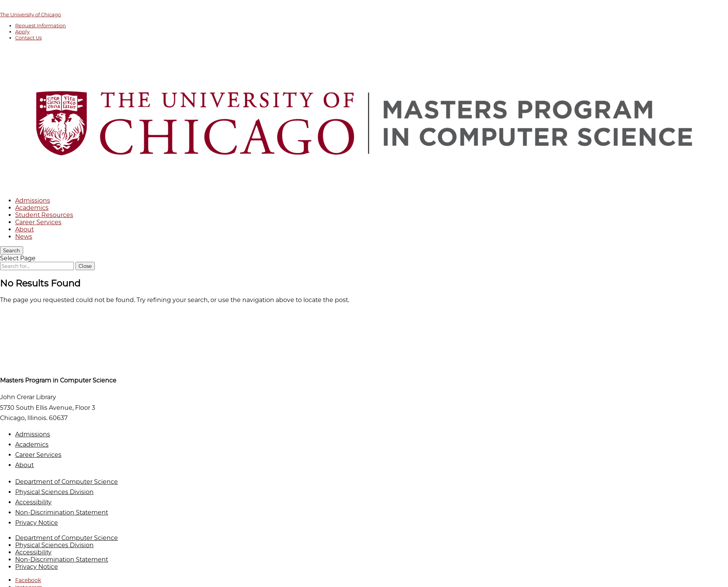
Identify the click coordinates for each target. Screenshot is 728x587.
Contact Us (28, 38)
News (24, 237)
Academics (32, 208)
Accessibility (33, 502)
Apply (22, 31)
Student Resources (44, 215)
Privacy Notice (37, 523)
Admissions (33, 201)
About (24, 229)
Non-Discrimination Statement (62, 512)
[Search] (12, 250)
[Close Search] (85, 266)
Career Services (38, 222)
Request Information (41, 25)
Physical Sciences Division (54, 492)
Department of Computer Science (67, 482)
